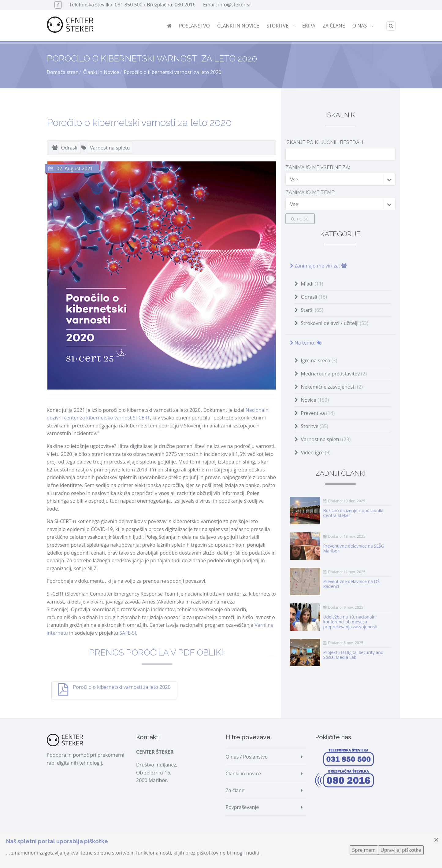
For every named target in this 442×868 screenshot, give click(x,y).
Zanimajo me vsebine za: (318, 167)
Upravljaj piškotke (401, 850)
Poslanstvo (194, 26)
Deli (60, 710)
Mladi (312, 284)
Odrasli (69, 148)
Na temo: (306, 343)
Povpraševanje (242, 807)
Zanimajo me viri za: (318, 266)
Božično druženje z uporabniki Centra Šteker (353, 513)
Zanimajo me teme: (310, 192)
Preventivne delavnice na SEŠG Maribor (353, 548)
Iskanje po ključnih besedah (324, 142)
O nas (363, 26)
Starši (312, 310)
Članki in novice (238, 26)
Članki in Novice (101, 72)
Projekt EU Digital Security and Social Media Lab (353, 655)
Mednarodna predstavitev (334, 374)
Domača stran (63, 72)
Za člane (334, 26)
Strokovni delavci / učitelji (335, 323)
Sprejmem (364, 850)
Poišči (300, 219)
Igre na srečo (319, 360)
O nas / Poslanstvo (247, 757)
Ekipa (309, 26)
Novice (315, 400)
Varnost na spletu (110, 148)
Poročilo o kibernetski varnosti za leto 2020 (122, 687)
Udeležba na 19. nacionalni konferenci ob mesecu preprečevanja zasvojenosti (350, 622)
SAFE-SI (128, 633)
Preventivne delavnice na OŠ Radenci (351, 584)
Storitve (281, 26)
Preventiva (318, 413)
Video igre (316, 452)
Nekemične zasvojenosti (332, 387)
